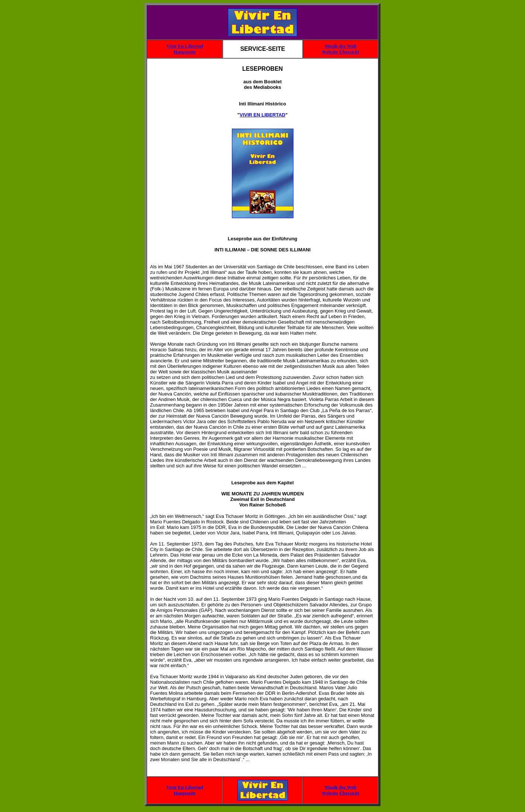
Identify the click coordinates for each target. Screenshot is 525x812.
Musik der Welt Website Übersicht (340, 49)
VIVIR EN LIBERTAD (262, 115)
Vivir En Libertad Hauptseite (185, 49)
